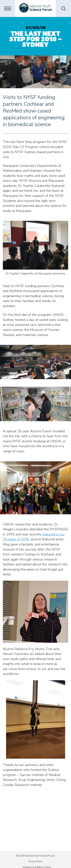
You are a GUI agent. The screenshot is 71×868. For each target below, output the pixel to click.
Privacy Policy (36, 861)
